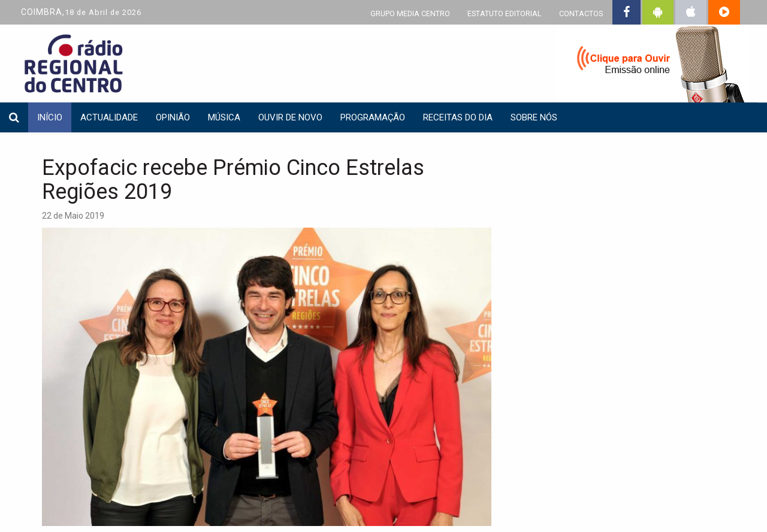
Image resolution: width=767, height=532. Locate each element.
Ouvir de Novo (290, 117)
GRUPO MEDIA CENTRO (410, 13)
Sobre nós (534, 117)
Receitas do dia (458, 117)
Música (224, 117)
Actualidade (109, 117)
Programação (373, 117)
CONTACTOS (581, 13)
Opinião (173, 117)
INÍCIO (50, 117)
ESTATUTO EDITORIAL (505, 13)
